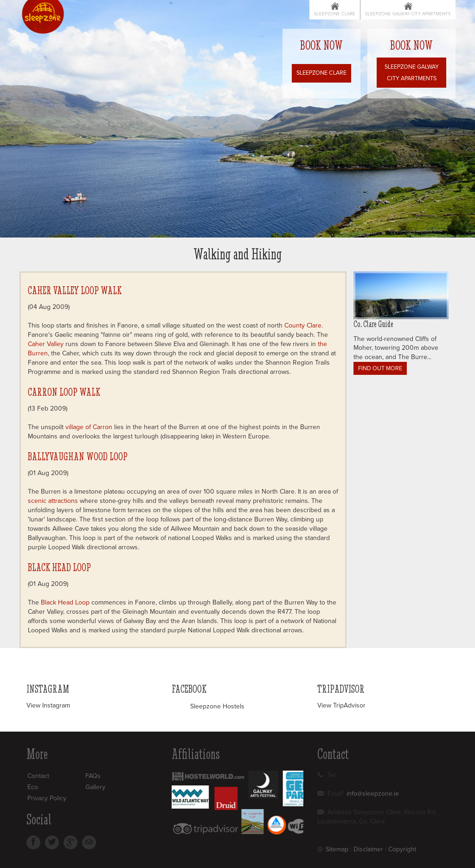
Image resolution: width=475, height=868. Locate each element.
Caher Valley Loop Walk (75, 290)
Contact (38, 776)
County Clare (303, 325)
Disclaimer (368, 849)
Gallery (95, 787)
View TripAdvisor (341, 705)
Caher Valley (46, 344)
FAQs (93, 776)
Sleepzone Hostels (217, 706)
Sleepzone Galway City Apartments (408, 14)
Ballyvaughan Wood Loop (78, 457)
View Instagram (48, 705)
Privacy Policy (47, 798)
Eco (33, 787)
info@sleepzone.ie (373, 794)
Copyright (402, 849)
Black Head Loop (59, 567)
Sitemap (337, 849)
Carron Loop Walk (64, 392)
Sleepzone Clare (335, 14)
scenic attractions (53, 501)
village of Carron (89, 427)
